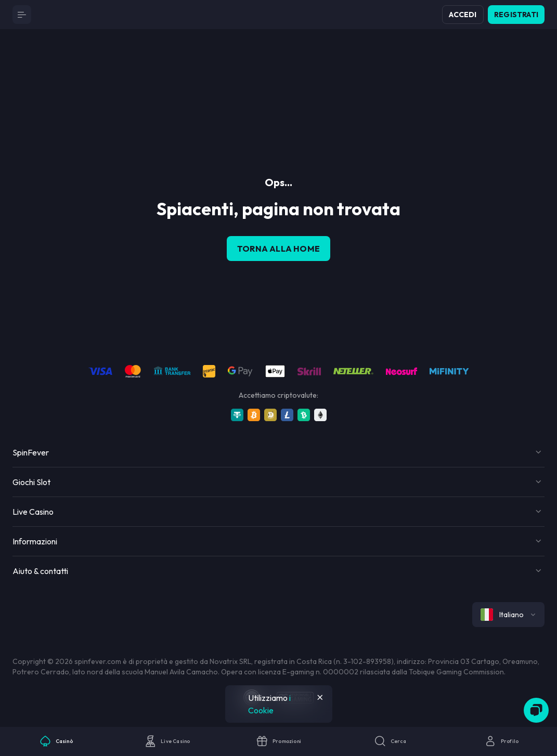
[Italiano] (508, 615)
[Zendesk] (536, 710)
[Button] (22, 15)
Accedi (463, 15)
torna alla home (278, 249)
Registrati (516, 15)
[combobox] (508, 615)
